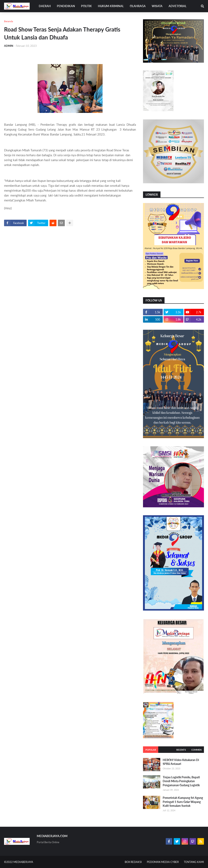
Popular (151, 750)
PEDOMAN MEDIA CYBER (163, 862)
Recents (181, 750)
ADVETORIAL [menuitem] (178, 6)
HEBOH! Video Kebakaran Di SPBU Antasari (181, 762)
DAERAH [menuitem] (45, 6)
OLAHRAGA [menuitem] (138, 6)
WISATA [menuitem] (157, 6)
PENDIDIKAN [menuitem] (66, 6)
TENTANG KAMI (194, 862)
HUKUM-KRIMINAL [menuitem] (111, 6)
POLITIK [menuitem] (86, 6)
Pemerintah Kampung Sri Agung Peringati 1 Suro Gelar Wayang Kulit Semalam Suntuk (183, 802)
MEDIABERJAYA (23, 862)
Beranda (9, 21)
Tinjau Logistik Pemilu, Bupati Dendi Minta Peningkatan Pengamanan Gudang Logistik (181, 781)
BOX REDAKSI (133, 862)
